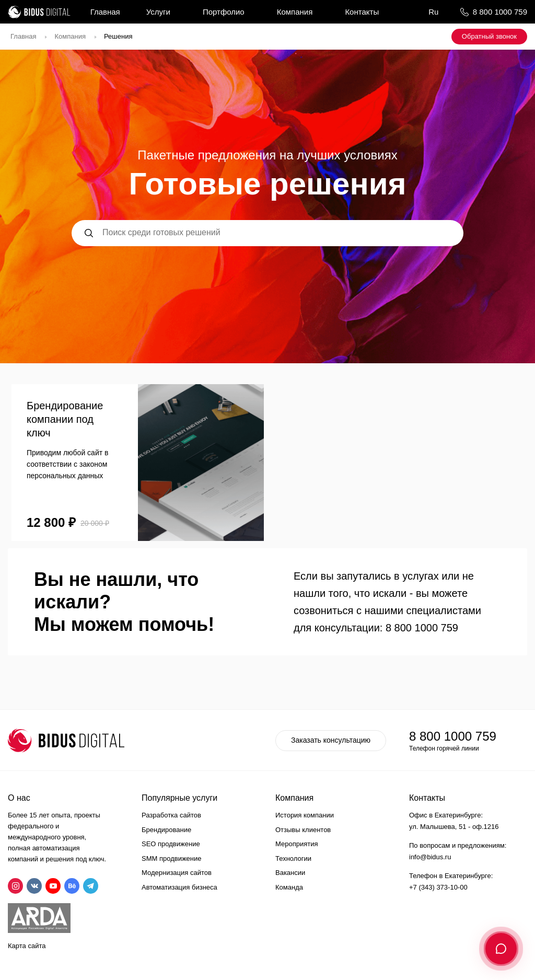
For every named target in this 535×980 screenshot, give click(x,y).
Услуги (158, 12)
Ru (433, 12)
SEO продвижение (171, 844)
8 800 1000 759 (500, 12)
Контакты (362, 12)
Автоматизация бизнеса (179, 887)
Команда (289, 887)
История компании (305, 815)
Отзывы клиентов (303, 830)
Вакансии (290, 873)
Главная (105, 12)
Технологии (293, 858)
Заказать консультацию (331, 740)
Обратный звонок (489, 36)
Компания (295, 12)
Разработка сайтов (171, 815)
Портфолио (224, 12)
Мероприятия (297, 844)
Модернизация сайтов (177, 873)
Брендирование (166, 830)
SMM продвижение (172, 858)
